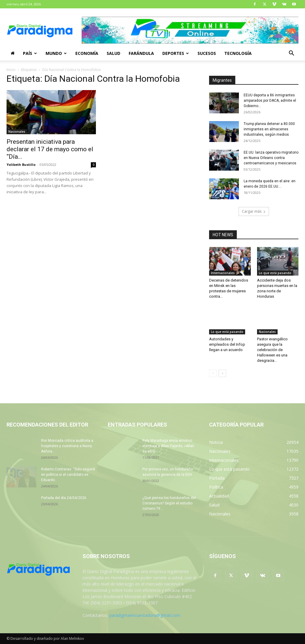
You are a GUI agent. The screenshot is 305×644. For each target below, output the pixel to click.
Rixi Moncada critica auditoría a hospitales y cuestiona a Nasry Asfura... (67, 446)
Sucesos (207, 53)
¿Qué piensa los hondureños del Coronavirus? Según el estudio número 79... (169, 503)
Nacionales (17, 132)
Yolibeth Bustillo (21, 165)
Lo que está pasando (275, 273)
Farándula (141, 53)
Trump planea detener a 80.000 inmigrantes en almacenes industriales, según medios (269, 129)
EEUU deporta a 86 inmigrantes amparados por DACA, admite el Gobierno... (270, 101)
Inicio (11, 70)
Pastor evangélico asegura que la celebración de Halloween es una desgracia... (272, 350)
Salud (113, 53)
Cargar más (254, 211)
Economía (87, 53)
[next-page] (222, 373)
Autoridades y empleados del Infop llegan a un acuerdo (227, 344)
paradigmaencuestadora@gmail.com (145, 615)
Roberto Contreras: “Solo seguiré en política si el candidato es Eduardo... (68, 475)
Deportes (176, 53)
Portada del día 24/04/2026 (64, 498)
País (30, 53)
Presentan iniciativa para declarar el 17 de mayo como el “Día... (50, 149)
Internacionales (223, 273)
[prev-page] (213, 373)
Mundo (56, 53)
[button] (291, 54)
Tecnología (238, 53)
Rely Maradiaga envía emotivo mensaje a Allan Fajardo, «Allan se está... (168, 446)
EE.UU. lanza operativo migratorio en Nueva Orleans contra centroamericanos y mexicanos (271, 158)
